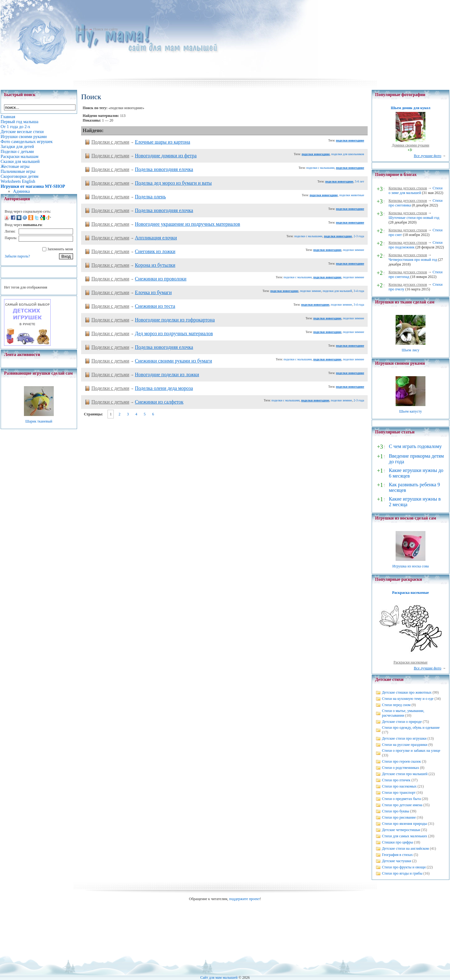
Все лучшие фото (427, 156)
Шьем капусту (410, 411)
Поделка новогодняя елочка (164, 169)
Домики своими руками (411, 145)
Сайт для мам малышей (219, 978)
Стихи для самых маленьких (404, 836)
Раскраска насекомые (411, 593)
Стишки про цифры (397, 842)
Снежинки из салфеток (159, 402)
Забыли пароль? (17, 256)
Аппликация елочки (156, 238)
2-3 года (359, 236)
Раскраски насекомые (411, 662)
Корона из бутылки (155, 265)
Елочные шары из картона (163, 142)
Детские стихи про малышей (405, 774)
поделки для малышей (337, 291)
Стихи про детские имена (402, 805)
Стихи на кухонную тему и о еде (408, 699)
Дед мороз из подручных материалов (174, 333)
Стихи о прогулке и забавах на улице (411, 751)
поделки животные (352, 195)
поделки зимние (354, 250)
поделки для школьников (348, 154)
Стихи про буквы (396, 811)
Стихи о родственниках (400, 768)
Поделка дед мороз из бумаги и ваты (173, 183)
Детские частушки (397, 861)
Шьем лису (410, 350)
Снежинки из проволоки (161, 279)
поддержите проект (244, 899)
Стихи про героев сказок (401, 761)
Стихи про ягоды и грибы (402, 873)
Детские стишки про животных (407, 692)
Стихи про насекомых (399, 786)
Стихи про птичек (396, 780)
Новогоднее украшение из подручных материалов (188, 224)
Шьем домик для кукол (410, 108)
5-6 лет (360, 181)
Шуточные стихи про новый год (414, 218)
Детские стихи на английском (405, 848)
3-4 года (359, 291)
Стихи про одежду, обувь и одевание (411, 728)
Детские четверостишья (401, 830)
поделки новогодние (350, 140)
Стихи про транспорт (399, 793)
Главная (81, 29)
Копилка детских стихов (408, 188)
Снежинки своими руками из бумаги (173, 361)
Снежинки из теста (155, 306)
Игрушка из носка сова (411, 566)
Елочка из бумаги (153, 292)
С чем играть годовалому (415, 446)
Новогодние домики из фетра (166, 156)
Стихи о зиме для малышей (416, 190)
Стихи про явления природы (404, 824)
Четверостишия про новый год (413, 260)
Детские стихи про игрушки (404, 738)
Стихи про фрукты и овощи (404, 867)
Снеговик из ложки (155, 251)
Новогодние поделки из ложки (167, 374)
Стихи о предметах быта (401, 799)
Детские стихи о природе (402, 722)
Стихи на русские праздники (405, 745)
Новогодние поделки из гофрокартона (175, 320)
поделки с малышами (321, 168)
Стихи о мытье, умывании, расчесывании (403, 713)
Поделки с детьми (110, 142)
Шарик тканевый (39, 421)
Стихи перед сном (396, 705)
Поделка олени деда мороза (164, 388)
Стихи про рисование (399, 817)
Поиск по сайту (106, 29)
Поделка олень (150, 197)
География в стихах (397, 855)
